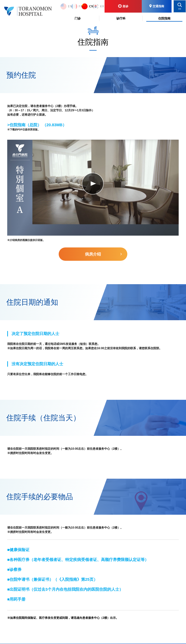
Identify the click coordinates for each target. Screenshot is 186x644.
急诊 (123, 6)
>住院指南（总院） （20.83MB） (37, 125)
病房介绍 (93, 254)
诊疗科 (121, 18)
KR (96, 6)
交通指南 (157, 6)
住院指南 (164, 18)
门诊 (78, 18)
